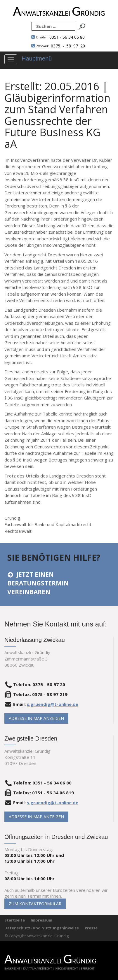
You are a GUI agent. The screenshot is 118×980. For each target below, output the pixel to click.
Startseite (15, 920)
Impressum (41, 920)
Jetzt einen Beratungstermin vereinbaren (38, 583)
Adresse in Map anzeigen (36, 718)
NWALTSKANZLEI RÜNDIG (59, 13)
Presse (91, 928)
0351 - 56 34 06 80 (60, 37)
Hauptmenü (37, 58)
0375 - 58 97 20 (61, 46)
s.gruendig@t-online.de (53, 704)
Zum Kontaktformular (35, 904)
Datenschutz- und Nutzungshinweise (42, 928)
